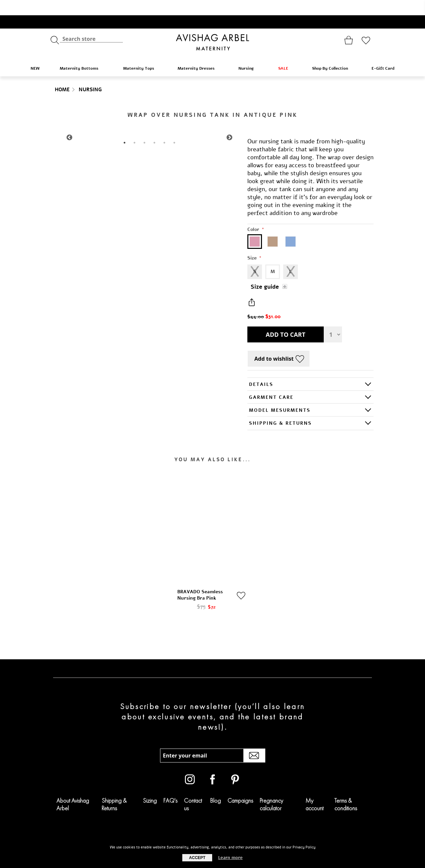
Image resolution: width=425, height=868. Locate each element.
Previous (69, 122)
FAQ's (170, 785)
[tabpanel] (149, 122)
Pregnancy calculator (271, 789)
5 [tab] (164, 127)
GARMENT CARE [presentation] (271, 382)
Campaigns (240, 785)
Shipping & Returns (114, 789)
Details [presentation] (261, 369)
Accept (197, 858)
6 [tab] (174, 127)
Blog (215, 785)
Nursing (250, 53)
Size (253, 243)
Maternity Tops (142, 53)
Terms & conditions (346, 789)
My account (314, 789)
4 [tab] (154, 127)
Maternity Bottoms (83, 53)
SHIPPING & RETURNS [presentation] (280, 408)
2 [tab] (134, 127)
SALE (286, 53)
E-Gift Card (383, 53)
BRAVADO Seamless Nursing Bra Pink (200, 580)
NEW (35, 53)
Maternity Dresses (199, 53)
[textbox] (91, 23)
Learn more (230, 858)
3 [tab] (144, 127)
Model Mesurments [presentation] (280, 395)
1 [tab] (125, 127)
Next (229, 122)
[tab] (310, 369)
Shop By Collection (333, 53)
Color (254, 214)
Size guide (265, 272)
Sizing (150, 785)
